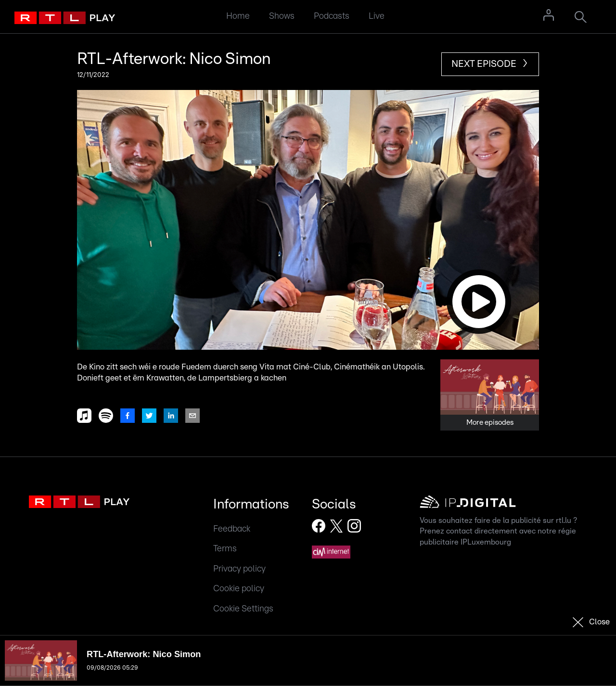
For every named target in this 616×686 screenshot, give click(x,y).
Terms (225, 549)
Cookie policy (239, 589)
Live (377, 16)
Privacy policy (239, 569)
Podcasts (332, 16)
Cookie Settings (243, 609)
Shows (282, 16)
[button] (308, 220)
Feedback (232, 529)
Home (238, 16)
